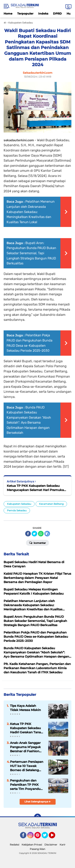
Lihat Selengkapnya (37, 802)
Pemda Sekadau (17, 510)
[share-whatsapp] (41, 534)
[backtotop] (38, 817)
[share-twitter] (34, 534)
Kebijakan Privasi (32, 845)
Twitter (47, 837)
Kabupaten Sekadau (19, 504)
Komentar (37, 543)
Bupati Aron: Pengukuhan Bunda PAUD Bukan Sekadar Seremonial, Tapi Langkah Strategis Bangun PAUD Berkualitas (31, 253)
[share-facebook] (28, 534)
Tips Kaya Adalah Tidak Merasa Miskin (25, 708)
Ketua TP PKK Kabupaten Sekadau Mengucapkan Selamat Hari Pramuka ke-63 (35, 488)
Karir (62, 845)
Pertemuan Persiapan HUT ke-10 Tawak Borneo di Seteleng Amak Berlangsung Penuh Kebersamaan (27, 766)
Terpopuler (25, 14)
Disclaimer (51, 845)
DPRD (57, 14)
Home (8, 14)
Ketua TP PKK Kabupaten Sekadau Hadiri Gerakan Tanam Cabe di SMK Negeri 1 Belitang (27, 728)
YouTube (55, 837)
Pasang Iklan (37, 849)
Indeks (43, 14)
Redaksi (14, 845)
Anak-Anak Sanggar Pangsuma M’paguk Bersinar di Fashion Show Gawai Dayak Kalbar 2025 (25, 747)
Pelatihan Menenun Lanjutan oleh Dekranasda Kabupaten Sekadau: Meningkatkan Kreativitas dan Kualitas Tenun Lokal (31, 212)
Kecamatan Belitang (51, 504)
